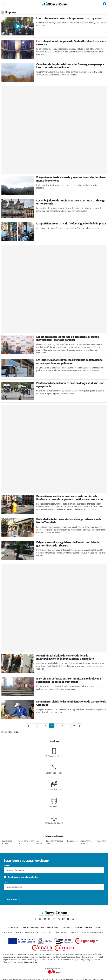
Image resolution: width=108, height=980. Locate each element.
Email (6, 882)
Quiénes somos (61, 932)
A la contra (39, 842)
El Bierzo (25, 928)
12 (74, 726)
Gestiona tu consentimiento (93, 932)
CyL (43, 928)
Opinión (88, 928)
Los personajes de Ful (86, 842)
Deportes (78, 928)
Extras (98, 928)
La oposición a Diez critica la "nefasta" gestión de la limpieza (71, 224)
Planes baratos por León (26, 842)
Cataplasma (102, 841)
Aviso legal (8, 932)
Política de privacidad (25, 932)
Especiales (66, 928)
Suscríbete (12, 900)
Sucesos (35, 928)
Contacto (75, 932)
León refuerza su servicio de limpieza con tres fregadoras (69, 18)
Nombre (7, 866)
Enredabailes (73, 841)
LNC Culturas (53, 928)
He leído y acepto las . (21, 877)
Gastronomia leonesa (7, 842)
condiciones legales (30, 877)
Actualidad (12, 928)
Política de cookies (45, 932)
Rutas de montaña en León (54, 842)
